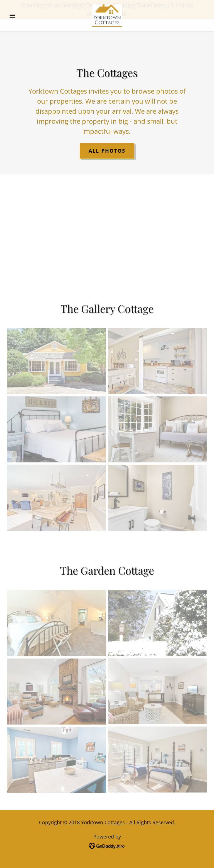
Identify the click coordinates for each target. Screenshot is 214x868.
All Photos (107, 151)
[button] (22, 35)
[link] (107, 35)
